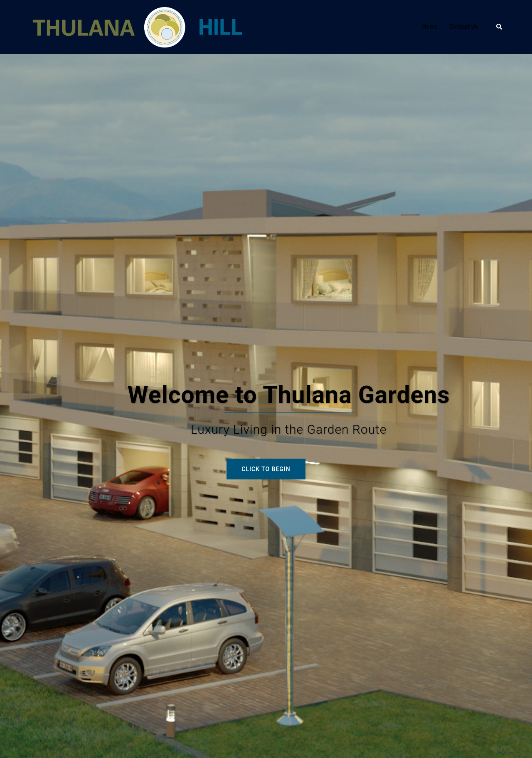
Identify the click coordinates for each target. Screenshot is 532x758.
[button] (500, 27)
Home (430, 27)
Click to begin (266, 469)
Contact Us (464, 27)
